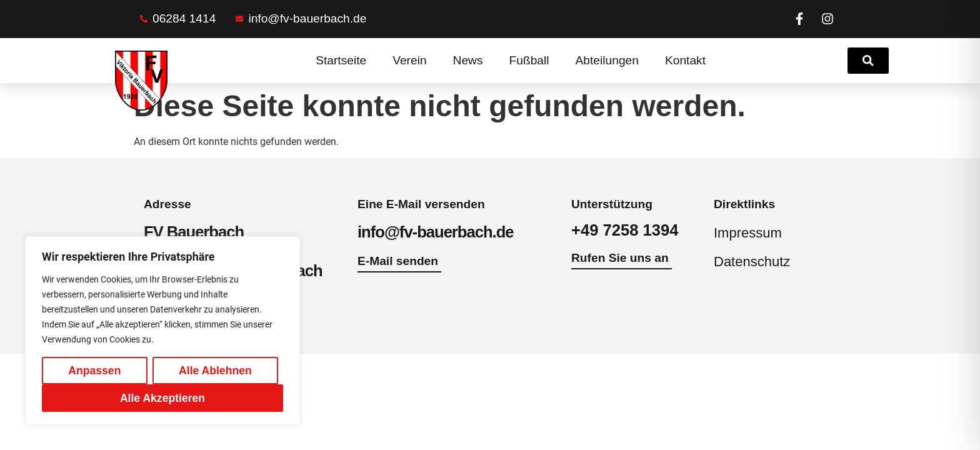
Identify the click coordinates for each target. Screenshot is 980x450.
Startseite (341, 60)
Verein (409, 60)
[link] (868, 61)
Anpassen (94, 371)
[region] (162, 331)
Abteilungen (607, 60)
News (468, 60)
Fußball (529, 60)
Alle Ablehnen (215, 371)
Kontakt (685, 60)
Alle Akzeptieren (162, 398)
